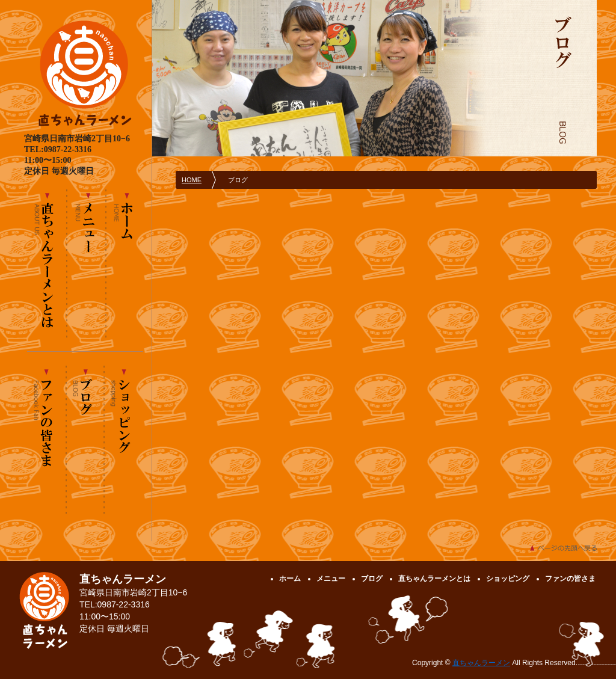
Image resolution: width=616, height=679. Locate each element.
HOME (192, 180)
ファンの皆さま (47, 440)
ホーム (124, 263)
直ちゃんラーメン (481, 663)
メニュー (86, 263)
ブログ (85, 440)
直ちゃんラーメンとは (47, 263)
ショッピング (123, 440)
